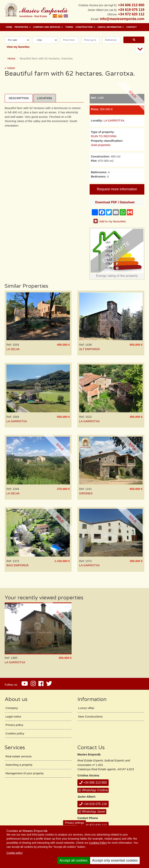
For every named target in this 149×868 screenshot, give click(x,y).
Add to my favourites (113, 221)
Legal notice (13, 716)
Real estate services (19, 756)
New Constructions (90, 716)
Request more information (117, 189)
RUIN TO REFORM (104, 136)
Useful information (111, 27)
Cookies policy (15, 733)
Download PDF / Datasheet (115, 202)
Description (19, 98)
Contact (131, 27)
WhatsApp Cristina (93, 790)
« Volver (10, 68)
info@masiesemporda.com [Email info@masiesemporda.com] (122, 19)
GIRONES (86, 493)
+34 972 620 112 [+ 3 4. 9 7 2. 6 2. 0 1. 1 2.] (131, 14)
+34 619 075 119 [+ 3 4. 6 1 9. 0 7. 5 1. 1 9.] (131, 10)
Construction (85, 27)
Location (45, 98)
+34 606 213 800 (93, 783)
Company (12, 708)
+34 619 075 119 (93, 804)
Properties (23, 27)
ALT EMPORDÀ (89, 349)
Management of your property (25, 773)
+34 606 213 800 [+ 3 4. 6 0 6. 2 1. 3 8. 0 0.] (131, 5)
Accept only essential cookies (115, 860)
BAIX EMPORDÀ (17, 565)
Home (9, 27)
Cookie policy (14, 853)
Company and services (48, 27)
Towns (69, 27)
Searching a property (19, 765)
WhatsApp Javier (92, 812)
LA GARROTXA (114, 120)
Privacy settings (74, 823)
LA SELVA (13, 349)
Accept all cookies (73, 860)
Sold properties (101, 145)
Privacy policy (14, 725)
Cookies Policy (98, 843)
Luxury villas (86, 708)
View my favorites (18, 47)
